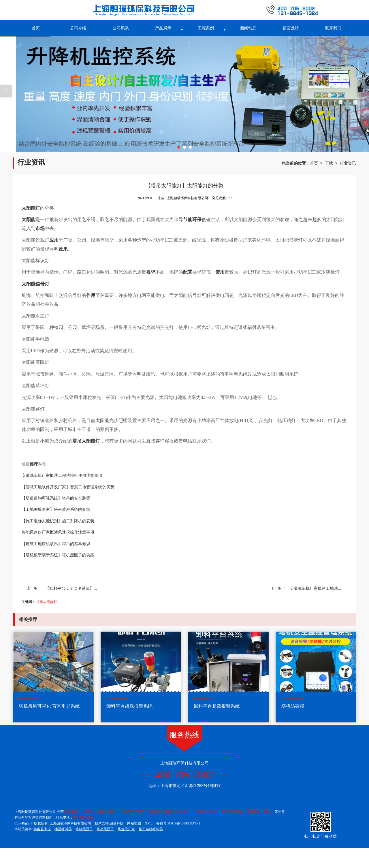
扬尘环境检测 (232, 812)
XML (149, 823)
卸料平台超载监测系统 (99, 812)
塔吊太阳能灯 (47, 602)
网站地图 (134, 823)
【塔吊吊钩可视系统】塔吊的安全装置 (56, 498)
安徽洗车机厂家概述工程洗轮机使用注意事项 (62, 476)
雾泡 (267, 812)
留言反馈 (291, 28)
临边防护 (71, 812)
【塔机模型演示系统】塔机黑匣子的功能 (58, 555)
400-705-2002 (83, 818)
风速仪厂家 (126, 829)
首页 (36, 28)
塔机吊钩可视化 (133, 812)
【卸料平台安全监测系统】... (71, 588)
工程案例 (206, 28)
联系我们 (333, 28)
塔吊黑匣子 (105, 829)
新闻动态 (248, 28)
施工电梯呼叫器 (151, 829)
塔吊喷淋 (253, 812)
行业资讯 (348, 163)
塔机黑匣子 (84, 829)
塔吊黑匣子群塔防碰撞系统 (169, 812)
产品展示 (163, 28)
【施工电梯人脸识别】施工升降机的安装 (58, 521)
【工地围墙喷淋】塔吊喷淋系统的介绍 (56, 510)
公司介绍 (78, 28)
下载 (329, 163)
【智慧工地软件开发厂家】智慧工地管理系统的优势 (68, 487)
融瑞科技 (116, 823)
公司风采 (121, 28)
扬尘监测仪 (42, 829)
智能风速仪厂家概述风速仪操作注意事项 (58, 532)
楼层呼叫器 (63, 829)
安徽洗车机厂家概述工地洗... (315, 588)
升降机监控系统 (206, 812)
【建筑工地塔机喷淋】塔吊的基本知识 (56, 544)
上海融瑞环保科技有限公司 (70, 823)
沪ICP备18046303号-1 (184, 823)
